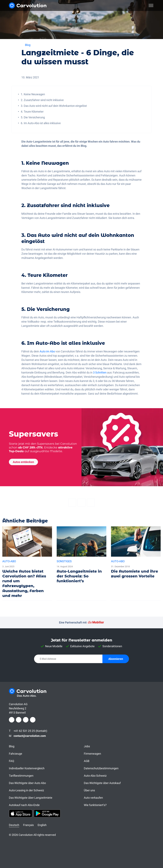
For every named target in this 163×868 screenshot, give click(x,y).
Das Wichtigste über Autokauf (102, 783)
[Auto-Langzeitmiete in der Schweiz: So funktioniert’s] (81, 556)
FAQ (11, 761)
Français (28, 825)
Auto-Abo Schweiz (95, 776)
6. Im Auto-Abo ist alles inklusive (41, 123)
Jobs (87, 746)
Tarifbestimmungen (21, 776)
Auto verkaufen (93, 798)
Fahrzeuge (16, 754)
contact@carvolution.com (30, 736)
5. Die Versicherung (33, 117)
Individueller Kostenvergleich (27, 768)
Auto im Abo (47, 351)
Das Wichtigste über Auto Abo (27, 783)
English (42, 825)
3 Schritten (99, 372)
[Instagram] (19, 720)
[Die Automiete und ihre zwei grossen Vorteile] (136, 554)
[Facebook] (72, 503)
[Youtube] (33, 720)
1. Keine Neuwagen (33, 94)
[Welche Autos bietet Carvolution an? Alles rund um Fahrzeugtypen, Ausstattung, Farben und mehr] (27, 563)
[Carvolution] (28, 5)
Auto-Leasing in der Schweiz (26, 790)
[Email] (91, 503)
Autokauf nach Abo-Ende (24, 805)
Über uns (89, 790)
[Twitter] (81, 503)
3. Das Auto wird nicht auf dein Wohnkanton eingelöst (54, 106)
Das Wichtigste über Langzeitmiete (31, 798)
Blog (12, 746)
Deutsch (14, 825)
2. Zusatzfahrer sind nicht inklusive (42, 100)
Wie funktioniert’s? (95, 805)
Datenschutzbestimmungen (101, 768)
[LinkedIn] (26, 720)
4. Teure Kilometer (32, 112)
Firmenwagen (92, 754)
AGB (87, 761)
